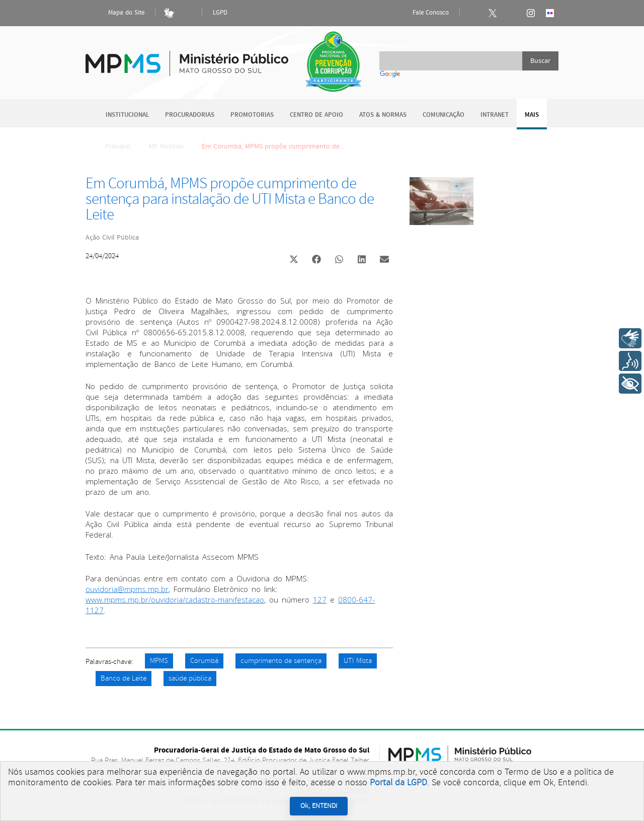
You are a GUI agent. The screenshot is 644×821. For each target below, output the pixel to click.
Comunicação (444, 115)
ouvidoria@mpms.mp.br (127, 589)
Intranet (495, 115)
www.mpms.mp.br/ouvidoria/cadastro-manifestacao (175, 600)
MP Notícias (166, 146)
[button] (294, 260)
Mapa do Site (118, 13)
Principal (111, 146)
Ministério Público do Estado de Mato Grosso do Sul (187, 58)
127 (320, 600)
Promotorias (252, 115)
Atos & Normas (383, 115)
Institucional (127, 115)
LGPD (220, 13)
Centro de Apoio (316, 115)
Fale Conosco (422, 13)
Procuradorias (190, 115)
